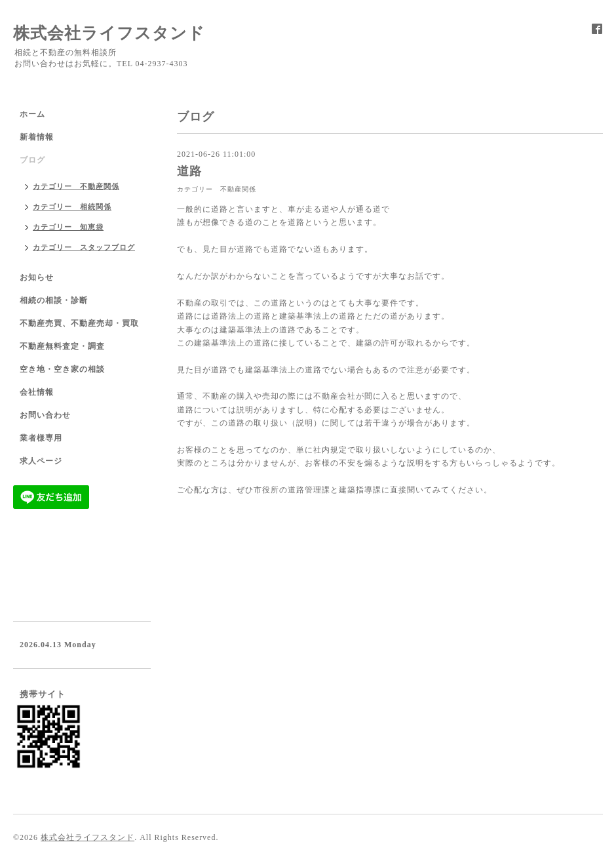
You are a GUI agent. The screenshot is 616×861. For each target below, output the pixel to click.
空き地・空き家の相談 (62, 369)
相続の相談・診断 (54, 300)
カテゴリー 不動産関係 (217, 189)
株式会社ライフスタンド (109, 33)
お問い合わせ (45, 415)
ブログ (32, 160)
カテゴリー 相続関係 (72, 207)
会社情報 (37, 392)
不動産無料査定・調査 (62, 346)
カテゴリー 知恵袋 (68, 227)
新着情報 (37, 137)
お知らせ (37, 277)
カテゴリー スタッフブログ (84, 247)
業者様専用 (41, 438)
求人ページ (41, 461)
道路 (189, 171)
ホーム (32, 114)
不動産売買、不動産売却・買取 (79, 323)
